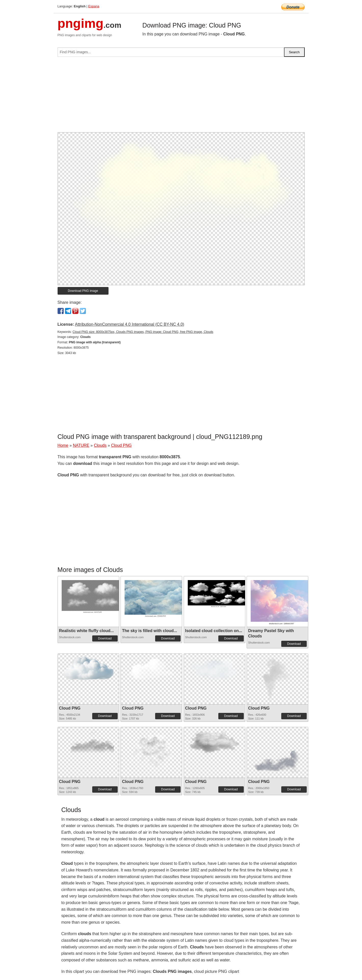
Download (105, 638)
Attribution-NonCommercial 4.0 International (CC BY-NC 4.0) (130, 324)
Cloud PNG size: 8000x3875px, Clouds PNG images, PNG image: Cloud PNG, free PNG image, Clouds (143, 332)
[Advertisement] (181, 97)
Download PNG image (83, 291)
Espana (94, 6)
